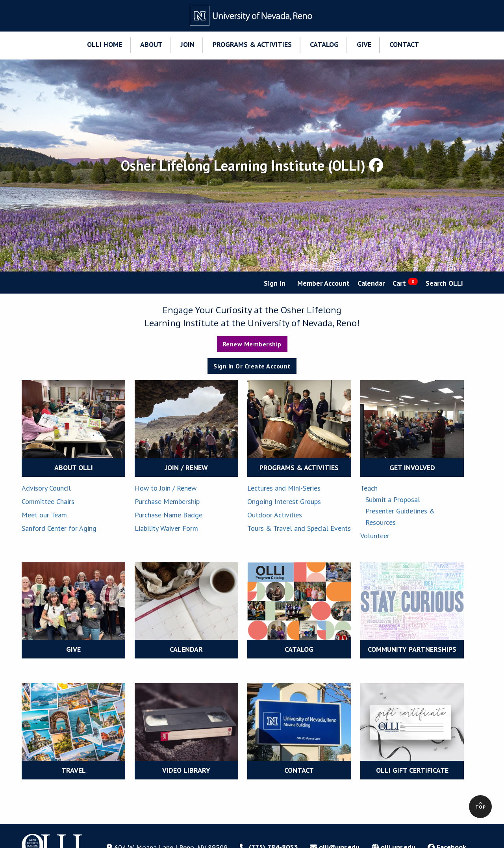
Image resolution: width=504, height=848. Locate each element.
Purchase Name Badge (169, 515)
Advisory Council (46, 488)
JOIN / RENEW (186, 468)
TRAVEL (74, 770)
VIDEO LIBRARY (186, 770)
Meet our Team (44, 515)
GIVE (73, 649)
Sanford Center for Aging (59, 528)
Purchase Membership (167, 501)
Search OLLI (444, 283)
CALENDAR (186, 649)
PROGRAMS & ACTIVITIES (299, 468)
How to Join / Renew (166, 488)
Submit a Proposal (393, 499)
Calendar (371, 283)
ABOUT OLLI (74, 468)
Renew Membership (252, 344)
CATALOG (299, 649)
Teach (369, 488)
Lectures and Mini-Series (284, 488)
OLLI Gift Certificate (412, 770)
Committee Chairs (48, 501)
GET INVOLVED (412, 468)
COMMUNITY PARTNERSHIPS (412, 649)
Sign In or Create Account (252, 366)
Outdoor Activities (275, 515)
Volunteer (375, 536)
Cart (405, 283)
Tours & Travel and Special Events (299, 528)
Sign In (275, 283)
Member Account (323, 283)
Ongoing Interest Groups (284, 501)
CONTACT (299, 770)
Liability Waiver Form (166, 528)
